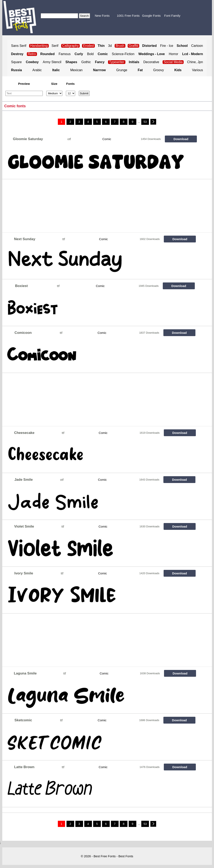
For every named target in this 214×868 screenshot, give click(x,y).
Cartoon (197, 46)
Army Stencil (52, 62)
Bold (90, 54)
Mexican (76, 70)
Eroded (88, 46)
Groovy (159, 70)
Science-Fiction (123, 54)
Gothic (86, 62)
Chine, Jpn (195, 62)
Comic (107, 139)
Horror (173, 54)
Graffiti (134, 46)
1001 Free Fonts (128, 16)
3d (110, 46)
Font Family (172, 16)
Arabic (37, 70)
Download (181, 139)
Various (197, 70)
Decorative (151, 62)
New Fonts (102, 16)
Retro (32, 54)
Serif (55, 46)
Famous (65, 54)
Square (17, 62)
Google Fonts (151, 16)
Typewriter (117, 62)
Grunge (122, 70)
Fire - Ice (167, 46)
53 (145, 122)
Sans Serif (19, 46)
